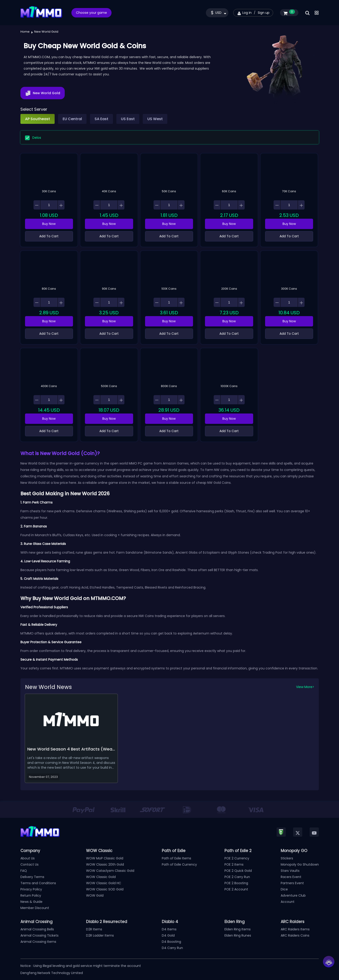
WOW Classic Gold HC (104, 883)
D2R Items (94, 929)
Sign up (264, 13)
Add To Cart (49, 236)
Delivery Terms (32, 877)
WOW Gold (95, 895)
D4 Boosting (171, 942)
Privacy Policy (31, 889)
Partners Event (292, 883)
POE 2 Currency (237, 858)
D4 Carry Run (172, 948)
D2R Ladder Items (100, 935)
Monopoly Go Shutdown (300, 864)
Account (288, 902)
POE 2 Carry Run (237, 877)
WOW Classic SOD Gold (105, 889)
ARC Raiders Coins (295, 935)
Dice (284, 889)
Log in (247, 13)
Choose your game (91, 13)
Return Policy (31, 895)
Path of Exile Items (177, 858)
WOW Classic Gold (101, 877)
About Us (28, 858)
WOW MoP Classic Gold (105, 858)
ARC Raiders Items (295, 929)
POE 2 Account (236, 889)
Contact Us (29, 864)
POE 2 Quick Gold (238, 871)
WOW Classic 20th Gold (105, 864)
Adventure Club (293, 895)
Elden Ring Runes (238, 935)
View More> (305, 687)
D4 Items (169, 929)
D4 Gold (168, 935)
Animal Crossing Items (38, 942)
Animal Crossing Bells (37, 929)
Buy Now (49, 224)
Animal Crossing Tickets (39, 935)
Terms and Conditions (38, 883)
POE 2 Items (234, 864)
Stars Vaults (290, 871)
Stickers (287, 858)
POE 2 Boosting (236, 883)
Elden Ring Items (238, 929)
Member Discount (35, 908)
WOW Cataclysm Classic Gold (110, 871)
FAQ (24, 871)
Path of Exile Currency (179, 864)
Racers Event (291, 877)
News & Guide (31, 902)
